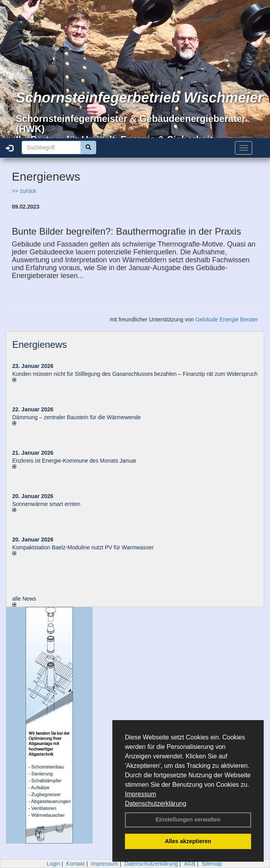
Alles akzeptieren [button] (188, 841)
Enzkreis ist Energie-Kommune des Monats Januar (74, 461)
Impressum (141, 794)
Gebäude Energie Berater (227, 319)
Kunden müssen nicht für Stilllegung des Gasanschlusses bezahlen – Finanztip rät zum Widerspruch (135, 374)
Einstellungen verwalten (188, 819)
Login (53, 864)
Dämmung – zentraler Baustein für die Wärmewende (76, 417)
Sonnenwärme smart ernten (46, 504)
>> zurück (24, 191)
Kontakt (75, 864)
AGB (190, 864)
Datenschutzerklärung (156, 804)
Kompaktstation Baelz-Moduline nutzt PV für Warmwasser (83, 547)
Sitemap (212, 864)
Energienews (40, 344)
